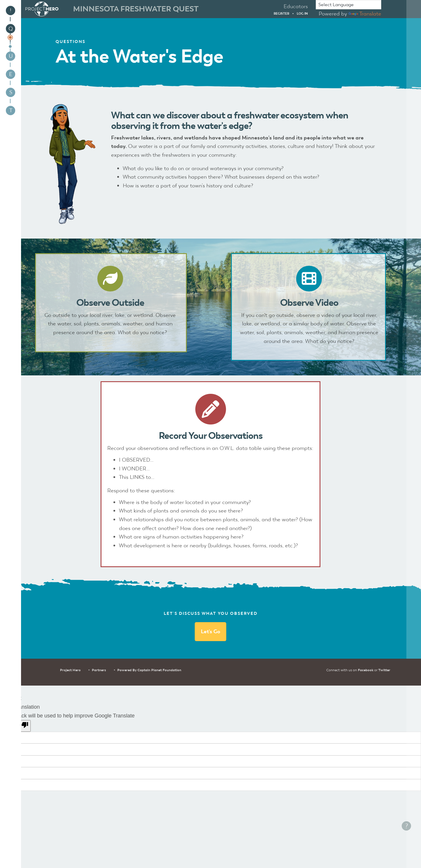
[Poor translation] (21, 726)
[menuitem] (11, 11)
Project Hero (70, 670)
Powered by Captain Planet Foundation (149, 670)
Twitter (384, 670)
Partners (99, 670)
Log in (302, 13)
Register (281, 13)
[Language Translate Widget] (348, 5)
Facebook (366, 670)
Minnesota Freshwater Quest (136, 9)
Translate (365, 14)
